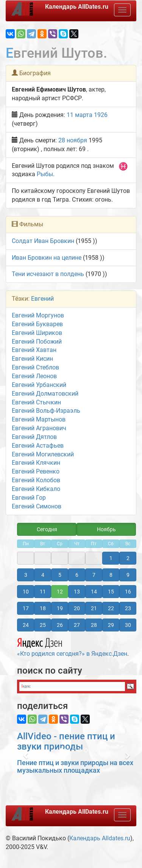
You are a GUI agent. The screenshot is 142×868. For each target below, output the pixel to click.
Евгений (42, 299)
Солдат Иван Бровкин (43, 241)
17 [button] (26, 608)
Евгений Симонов (37, 506)
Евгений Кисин (32, 359)
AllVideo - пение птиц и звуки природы (66, 741)
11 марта (80, 115)
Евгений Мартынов (39, 419)
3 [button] (26, 575)
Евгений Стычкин (36, 402)
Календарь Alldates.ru (100, 838)
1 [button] (111, 558)
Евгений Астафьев (38, 446)
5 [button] (60, 575)
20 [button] (77, 608)
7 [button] (94, 575)
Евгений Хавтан (34, 350)
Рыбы (45, 174)
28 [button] (94, 625)
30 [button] (128, 625)
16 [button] (128, 592)
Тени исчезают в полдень (48, 274)
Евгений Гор (29, 498)
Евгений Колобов (36, 480)
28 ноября (73, 140)
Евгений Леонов (34, 376)
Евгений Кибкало (36, 489)
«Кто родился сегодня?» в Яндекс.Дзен (72, 646)
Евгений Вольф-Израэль (46, 411)
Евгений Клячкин (36, 463)
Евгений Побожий (37, 342)
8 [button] (111, 575)
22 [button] (111, 608)
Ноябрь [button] (106, 529)
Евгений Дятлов (34, 437)
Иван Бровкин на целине (47, 258)
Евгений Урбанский (39, 385)
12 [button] (60, 592)
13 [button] (77, 592)
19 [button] (60, 608)
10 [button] (26, 592)
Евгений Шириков (37, 333)
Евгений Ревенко (36, 471)
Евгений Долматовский (45, 394)
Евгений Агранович (39, 428)
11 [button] (43, 592)
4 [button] (43, 575)
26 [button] (60, 625)
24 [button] (26, 625)
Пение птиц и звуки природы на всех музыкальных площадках (75, 766)
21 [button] (94, 608)
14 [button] (94, 592)
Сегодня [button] (47, 529)
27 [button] (77, 625)
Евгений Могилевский (43, 454)
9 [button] (128, 575)
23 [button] (128, 608)
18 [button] (43, 608)
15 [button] (111, 592)
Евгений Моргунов (38, 315)
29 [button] (111, 625)
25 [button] (43, 625)
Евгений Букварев (37, 324)
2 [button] (128, 558)
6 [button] (77, 575)
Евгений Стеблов (35, 367)
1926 (101, 115)
